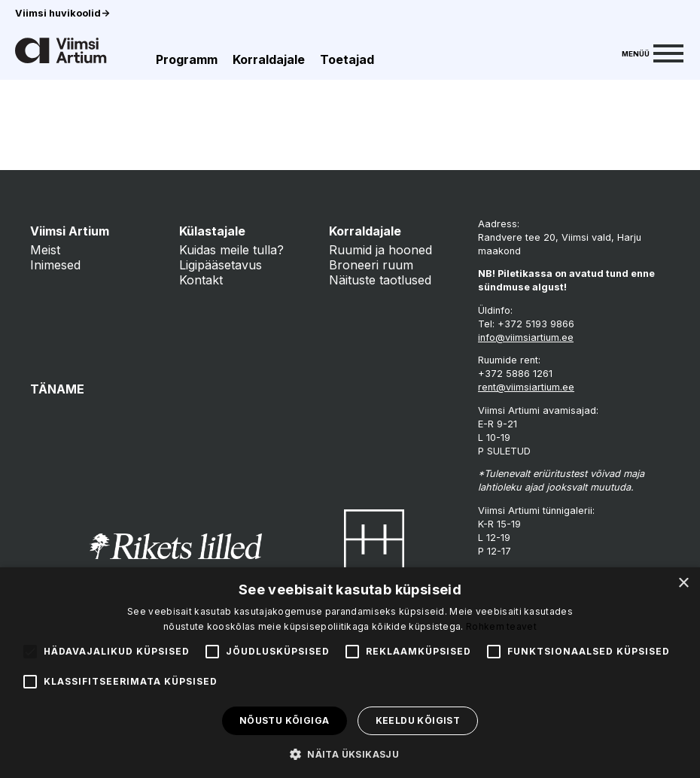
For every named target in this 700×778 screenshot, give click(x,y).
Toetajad (347, 59)
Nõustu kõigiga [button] (285, 720)
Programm (187, 59)
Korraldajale (269, 59)
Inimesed (55, 265)
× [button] (683, 583)
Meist (45, 250)
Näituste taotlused (380, 280)
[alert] (350, 673)
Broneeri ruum (371, 265)
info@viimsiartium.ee (526, 337)
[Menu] (653, 52)
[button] (350, 753)
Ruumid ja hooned (380, 250)
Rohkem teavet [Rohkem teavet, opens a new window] (501, 626)
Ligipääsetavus (221, 265)
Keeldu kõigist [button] (418, 720)
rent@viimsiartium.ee (526, 387)
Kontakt (201, 280)
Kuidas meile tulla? (231, 250)
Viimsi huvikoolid (62, 13)
